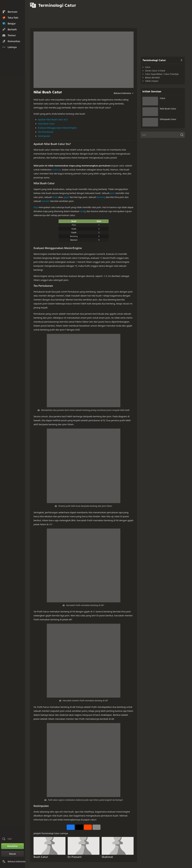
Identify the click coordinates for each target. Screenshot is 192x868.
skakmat (57, 170)
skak (82, 211)
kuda (55, 197)
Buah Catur (41, 857)
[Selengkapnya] (97, 827)
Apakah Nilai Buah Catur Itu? (53, 119)
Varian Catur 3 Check (155, 71)
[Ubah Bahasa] (13, 862)
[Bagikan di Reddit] (88, 827)
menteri (46, 201)
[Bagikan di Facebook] (71, 827)
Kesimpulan (44, 136)
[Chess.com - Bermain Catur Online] (13, 5)
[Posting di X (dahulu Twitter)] (79, 827)
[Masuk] (13, 854)
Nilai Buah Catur (46, 124)
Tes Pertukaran (46, 132)
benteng (101, 197)
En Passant (75, 857)
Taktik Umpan (152, 81)
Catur (148, 67)
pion (112, 193)
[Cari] (163, 135)
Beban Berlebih (152, 78)
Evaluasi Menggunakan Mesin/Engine (57, 128)
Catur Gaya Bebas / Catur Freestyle (162, 74)
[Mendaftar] (13, 846)
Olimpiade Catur (168, 119)
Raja (36, 207)
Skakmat (107, 857)
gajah (66, 197)
